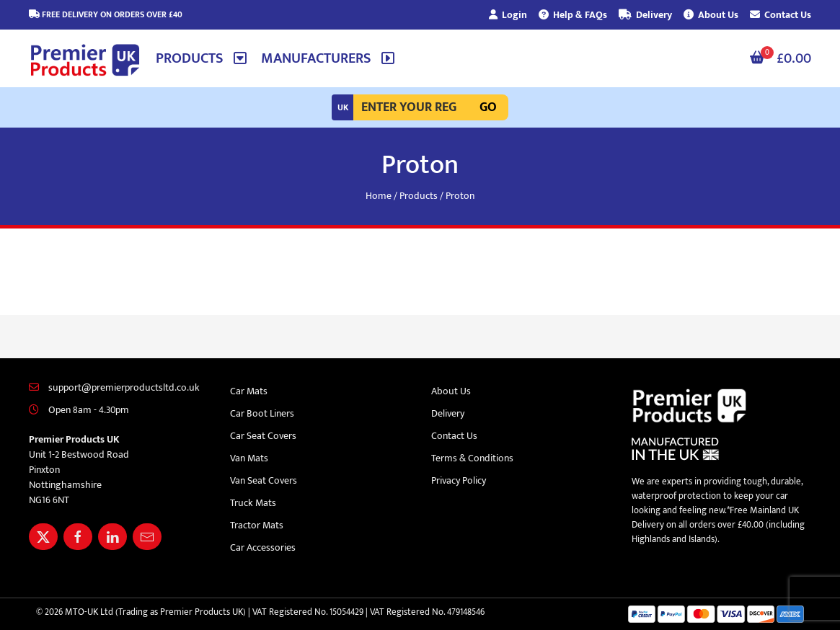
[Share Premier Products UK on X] (43, 537)
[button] (201, 58)
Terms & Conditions (472, 458)
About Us (711, 15)
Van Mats (249, 458)
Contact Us (781, 15)
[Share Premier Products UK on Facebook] (78, 537)
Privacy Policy (459, 480)
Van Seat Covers (264, 480)
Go (488, 107)
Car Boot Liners (262, 413)
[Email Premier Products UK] (147, 537)
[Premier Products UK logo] (85, 61)
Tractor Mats (257, 525)
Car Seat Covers (263, 436)
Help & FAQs (573, 15)
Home (379, 196)
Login (508, 15)
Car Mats (249, 391)
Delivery (645, 15)
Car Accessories (263, 547)
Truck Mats (253, 503)
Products (419, 196)
